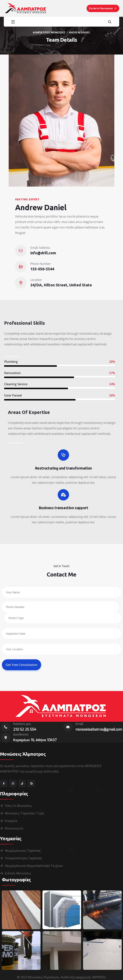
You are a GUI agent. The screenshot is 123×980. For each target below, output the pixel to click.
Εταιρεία (11, 821)
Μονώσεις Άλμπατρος (44, 977)
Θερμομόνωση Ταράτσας (23, 851)
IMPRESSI (99, 977)
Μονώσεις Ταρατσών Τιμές (25, 813)
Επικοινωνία (14, 828)
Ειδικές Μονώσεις (18, 873)
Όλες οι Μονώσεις (18, 806)
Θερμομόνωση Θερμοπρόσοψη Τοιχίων (34, 866)
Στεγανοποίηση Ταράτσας (23, 858)
